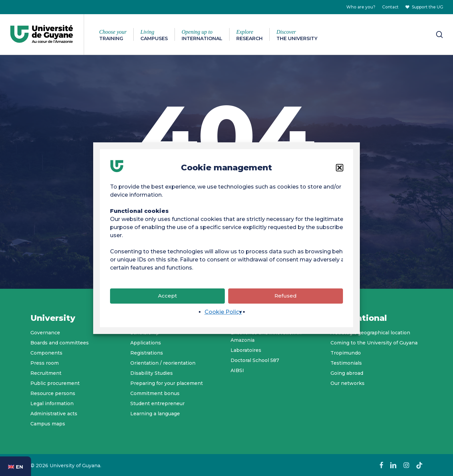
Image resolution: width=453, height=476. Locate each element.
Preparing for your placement (167, 383)
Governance (45, 333)
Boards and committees (60, 343)
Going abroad (347, 373)
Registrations (147, 353)
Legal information (52, 403)
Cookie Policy (223, 315)
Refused (286, 299)
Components (46, 353)
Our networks (348, 383)
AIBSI (237, 370)
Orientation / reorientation (163, 363)
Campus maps (48, 424)
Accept (167, 299)
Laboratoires (246, 350)
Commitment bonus (155, 393)
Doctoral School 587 (255, 360)
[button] (340, 171)
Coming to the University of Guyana (374, 343)
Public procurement (55, 383)
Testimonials (346, 363)
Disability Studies (152, 373)
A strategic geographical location (370, 333)
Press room (45, 363)
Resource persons (53, 393)
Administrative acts (54, 414)
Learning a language (155, 414)
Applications (146, 343)
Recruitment (46, 373)
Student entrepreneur (157, 403)
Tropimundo (346, 353)
